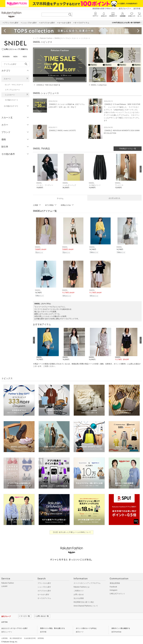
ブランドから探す (44, 582)
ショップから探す (44, 586)
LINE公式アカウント (117, 593)
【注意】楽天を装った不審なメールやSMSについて (72, 531)
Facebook (113, 586)
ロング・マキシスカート (14, 85)
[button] (48, 173)
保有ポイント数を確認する (121, 628)
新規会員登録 (115, 582)
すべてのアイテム (44, 597)
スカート (7, 79)
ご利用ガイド (79, 590)
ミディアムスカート (12, 90)
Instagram (114, 589)
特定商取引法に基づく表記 (84, 601)
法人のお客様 (79, 597)
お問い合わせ (79, 594)
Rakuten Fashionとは (82, 586)
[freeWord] (15, 64)
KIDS (25, 57)
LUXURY (4, 586)
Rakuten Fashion (46, 38)
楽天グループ (124, 9)
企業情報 (4, 637)
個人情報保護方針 (16, 637)
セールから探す (43, 594)
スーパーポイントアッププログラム (87, 582)
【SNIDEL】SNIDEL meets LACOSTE (62, 131)
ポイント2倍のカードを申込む (86, 628)
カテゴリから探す (44, 590)
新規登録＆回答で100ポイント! (104, 9)
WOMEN (6, 57)
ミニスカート (10, 95)
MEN (15, 57)
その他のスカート (11, 100)
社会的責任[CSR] (30, 637)
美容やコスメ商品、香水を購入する (52, 628)
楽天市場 (137, 9)
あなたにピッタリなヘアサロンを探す (15, 628)
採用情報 (41, 637)
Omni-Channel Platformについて (86, 605)
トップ (35, 38)
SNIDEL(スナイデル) (62, 38)
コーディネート (114, 198)
